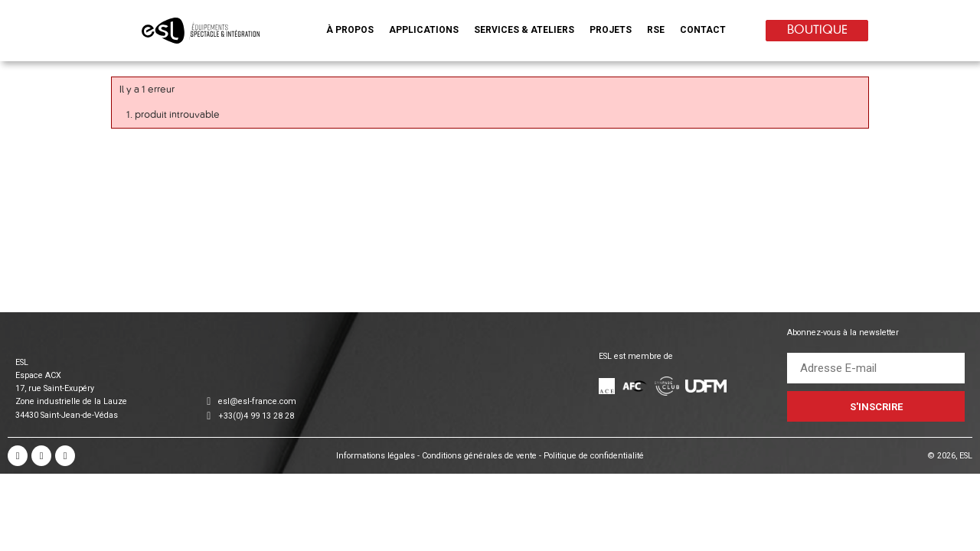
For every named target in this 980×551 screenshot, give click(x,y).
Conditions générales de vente (480, 456)
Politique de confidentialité (594, 456)
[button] (350, 33)
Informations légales (376, 456)
